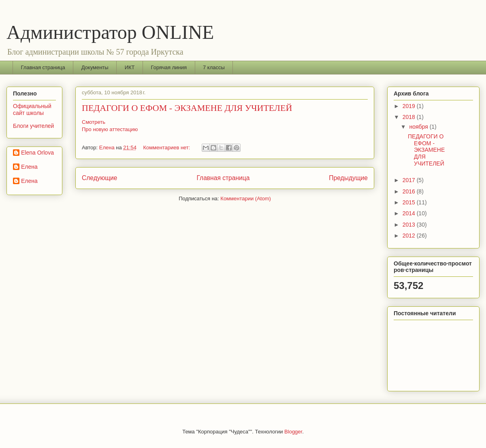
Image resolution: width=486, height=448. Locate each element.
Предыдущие (348, 178)
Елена (29, 167)
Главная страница (43, 67)
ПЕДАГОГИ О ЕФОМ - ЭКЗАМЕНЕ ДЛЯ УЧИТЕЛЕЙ (187, 108)
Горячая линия (169, 67)
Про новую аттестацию (110, 129)
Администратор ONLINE (110, 32)
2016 (410, 191)
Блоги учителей (33, 126)
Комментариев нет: (168, 148)
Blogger (293, 432)
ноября (419, 127)
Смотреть (94, 122)
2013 (410, 225)
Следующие (100, 178)
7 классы (214, 67)
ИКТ (130, 67)
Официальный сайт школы (32, 109)
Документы (95, 67)
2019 (410, 106)
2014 (410, 213)
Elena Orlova (37, 153)
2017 (410, 180)
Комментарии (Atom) (246, 199)
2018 (410, 117)
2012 (410, 236)
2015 (410, 202)
